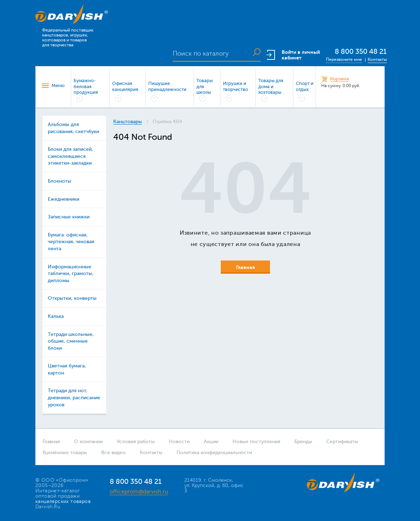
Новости (179, 442)
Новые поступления (256, 442)
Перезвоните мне (344, 59)
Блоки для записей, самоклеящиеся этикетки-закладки (70, 156)
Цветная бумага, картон (67, 369)
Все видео (113, 453)
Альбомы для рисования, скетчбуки (73, 128)
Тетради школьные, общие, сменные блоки (71, 341)
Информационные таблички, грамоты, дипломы (71, 274)
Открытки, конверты (72, 298)
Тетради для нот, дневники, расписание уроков (74, 397)
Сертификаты (342, 442)
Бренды (303, 442)
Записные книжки (69, 217)
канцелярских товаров (63, 501)
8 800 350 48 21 (361, 51)
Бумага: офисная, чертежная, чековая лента (71, 242)
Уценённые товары (65, 453)
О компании (88, 442)
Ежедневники (64, 199)
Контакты (377, 59)
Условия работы (136, 442)
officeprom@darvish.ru (139, 492)
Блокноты (59, 181)
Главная (51, 442)
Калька (56, 316)
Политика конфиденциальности (214, 453)
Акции (211, 442)
